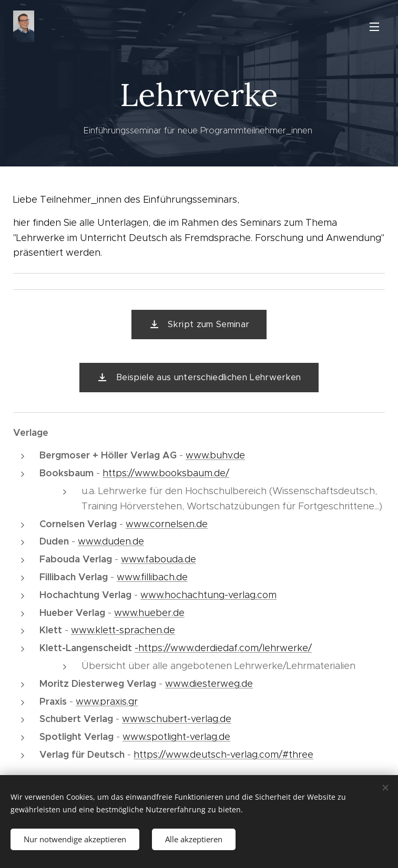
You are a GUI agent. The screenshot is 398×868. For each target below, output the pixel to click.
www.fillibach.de (152, 577)
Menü (374, 27)
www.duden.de (111, 541)
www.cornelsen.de (167, 524)
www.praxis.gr (107, 702)
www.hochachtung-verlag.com (208, 595)
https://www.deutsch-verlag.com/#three (223, 755)
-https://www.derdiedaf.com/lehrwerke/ (223, 648)
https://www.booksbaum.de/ (166, 473)
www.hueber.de (149, 613)
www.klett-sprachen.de (123, 630)
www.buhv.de (215, 455)
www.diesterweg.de (209, 684)
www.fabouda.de (159, 559)
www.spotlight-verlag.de (176, 737)
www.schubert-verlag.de (177, 719)
